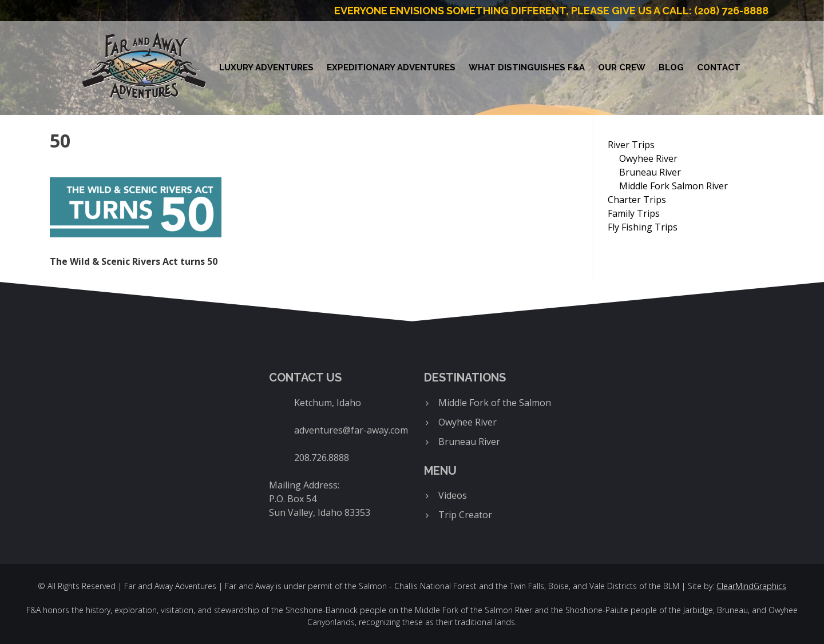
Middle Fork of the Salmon (495, 403)
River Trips (631, 145)
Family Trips (634, 213)
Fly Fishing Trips (643, 227)
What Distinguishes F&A (527, 67)
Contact (719, 67)
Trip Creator (465, 515)
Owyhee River (648, 158)
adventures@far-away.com (351, 430)
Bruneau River (650, 172)
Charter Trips (637, 200)
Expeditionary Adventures (391, 67)
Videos (453, 495)
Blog (671, 67)
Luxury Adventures (266, 67)
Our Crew (622, 67)
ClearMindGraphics (751, 586)
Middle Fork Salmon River (674, 186)
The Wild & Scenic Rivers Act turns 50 (134, 261)
